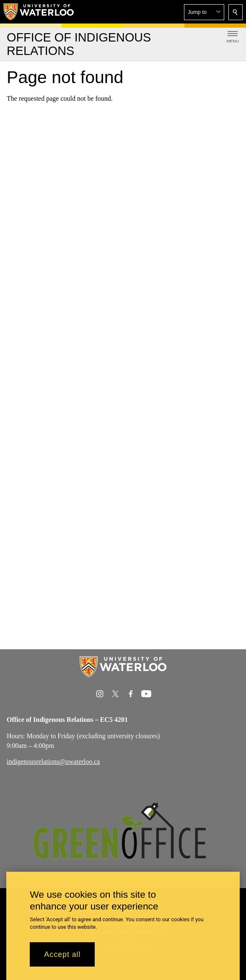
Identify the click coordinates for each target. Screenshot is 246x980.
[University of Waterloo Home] (39, 12)
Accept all (62, 955)
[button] (204, 12)
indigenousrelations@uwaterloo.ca (53, 762)
